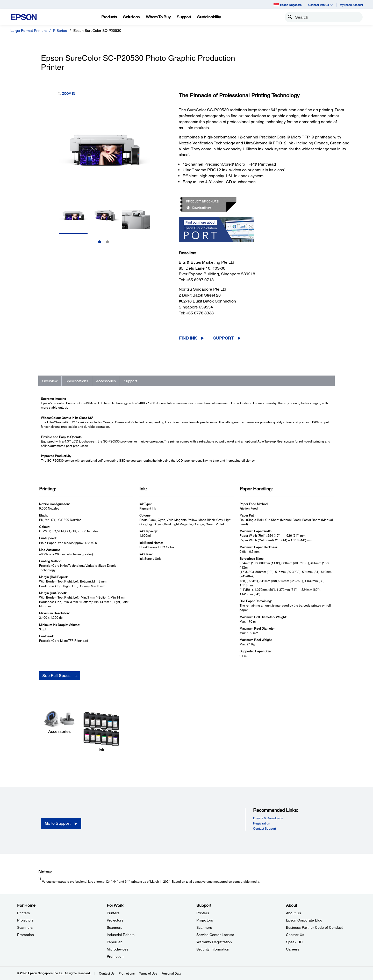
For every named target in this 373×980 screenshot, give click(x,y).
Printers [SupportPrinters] (203, 913)
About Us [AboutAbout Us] (293, 913)
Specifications (77, 381)
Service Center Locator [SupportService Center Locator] (215, 935)
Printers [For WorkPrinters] (113, 913)
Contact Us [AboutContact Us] (295, 935)
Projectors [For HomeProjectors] (25, 920)
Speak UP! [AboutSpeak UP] (295, 942)
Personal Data (171, 974)
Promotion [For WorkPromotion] (115, 956)
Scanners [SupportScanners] (204, 927)
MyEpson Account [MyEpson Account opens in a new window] (351, 5)
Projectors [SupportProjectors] (205, 920)
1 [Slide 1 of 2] (100, 242)
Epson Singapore (288, 5)
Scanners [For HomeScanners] (25, 927)
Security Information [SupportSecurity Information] (213, 949)
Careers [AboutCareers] (293, 949)
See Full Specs (56, 676)
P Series (60, 31)
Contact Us (107, 974)
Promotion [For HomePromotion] (26, 935)
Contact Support (264, 829)
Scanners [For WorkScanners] (114, 927)
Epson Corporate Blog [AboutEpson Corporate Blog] (304, 920)
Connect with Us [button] (321, 5)
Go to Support (58, 823)
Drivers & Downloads (268, 818)
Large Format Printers (28, 31)
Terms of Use (148, 974)
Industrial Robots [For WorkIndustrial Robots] (121, 935)
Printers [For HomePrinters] (23, 913)
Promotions (127, 974)
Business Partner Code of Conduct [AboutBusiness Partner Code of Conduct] (314, 927)
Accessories (106, 381)
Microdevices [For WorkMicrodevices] (117, 949)
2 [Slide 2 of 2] (107, 242)
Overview (50, 381)
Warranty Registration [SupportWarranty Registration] (214, 942)
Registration (262, 823)
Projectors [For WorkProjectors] (115, 920)
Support (223, 338)
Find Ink (188, 338)
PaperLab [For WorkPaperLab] (115, 942)
